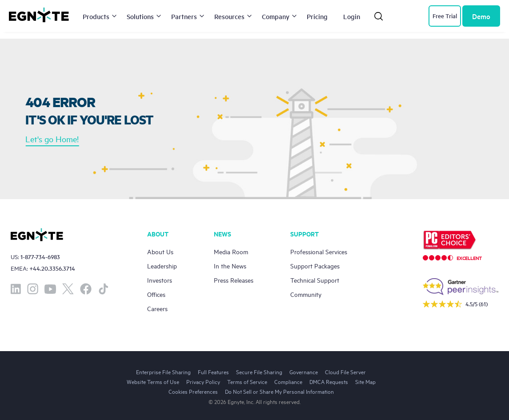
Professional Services (319, 251)
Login (352, 16)
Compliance (288, 381)
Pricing (317, 16)
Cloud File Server (345, 372)
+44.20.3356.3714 (52, 268)
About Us (160, 251)
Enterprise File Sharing (163, 372)
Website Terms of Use (153, 381)
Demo (481, 16)
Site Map (365, 381)
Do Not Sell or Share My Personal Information (279, 391)
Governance (304, 372)
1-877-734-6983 (40, 257)
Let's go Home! (52, 139)
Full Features (213, 372)
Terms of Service (247, 381)
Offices (156, 294)
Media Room (231, 251)
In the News (230, 266)
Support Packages (315, 266)
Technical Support (315, 280)
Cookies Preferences (193, 391)
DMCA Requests (329, 381)
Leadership (162, 266)
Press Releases (234, 280)
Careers (157, 308)
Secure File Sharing (259, 372)
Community (306, 294)
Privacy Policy (203, 381)
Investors (160, 280)
